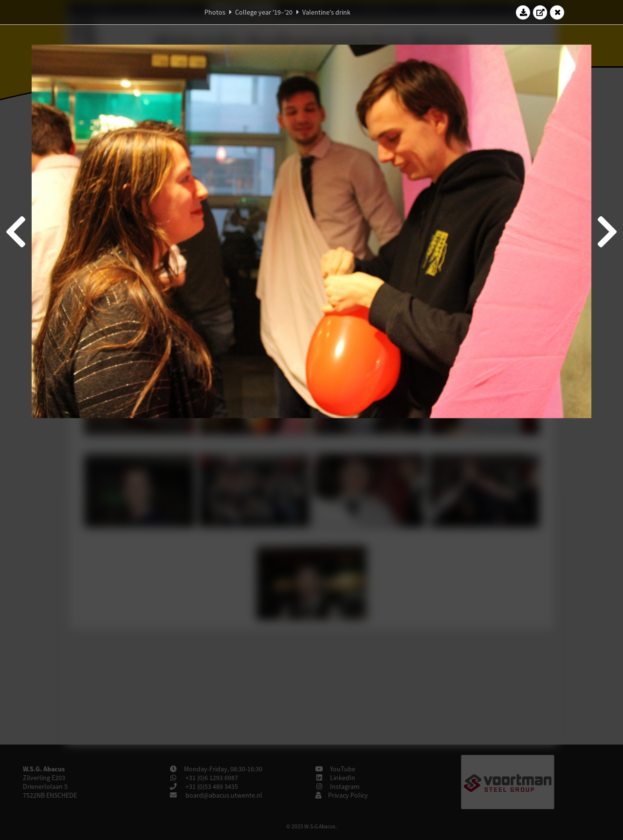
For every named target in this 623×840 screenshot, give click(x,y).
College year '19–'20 (264, 12)
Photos (215, 12)
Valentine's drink (326, 12)
